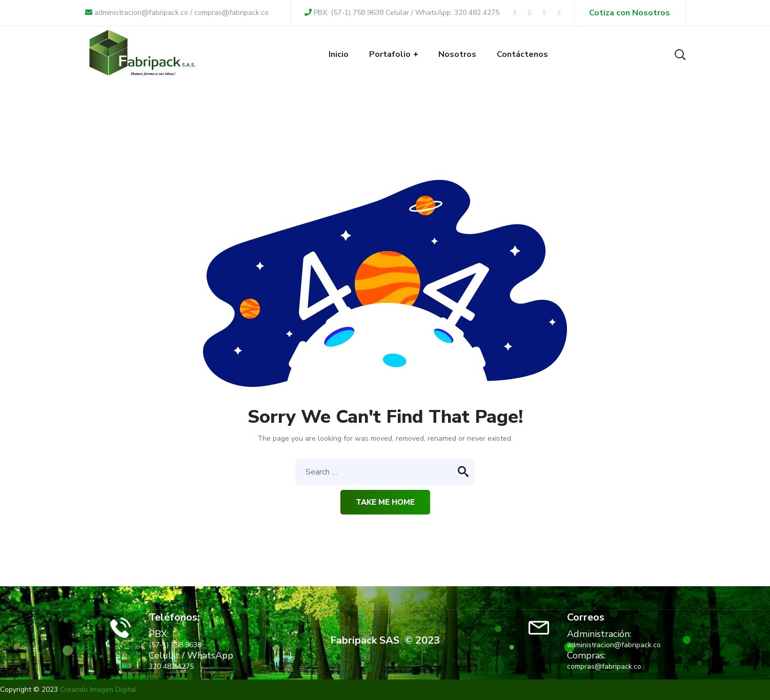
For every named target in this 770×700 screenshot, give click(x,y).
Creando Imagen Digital (98, 689)
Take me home (385, 502)
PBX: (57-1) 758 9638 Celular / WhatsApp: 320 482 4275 (402, 13)
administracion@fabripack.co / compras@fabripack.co (177, 13)
